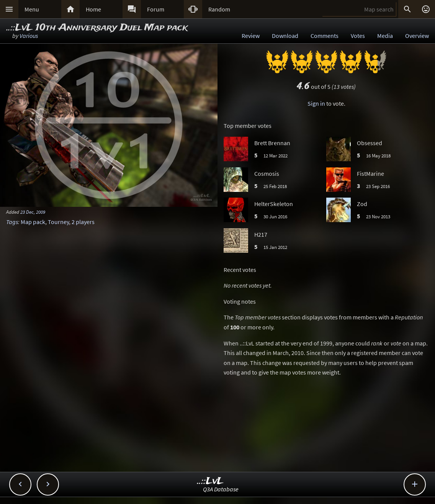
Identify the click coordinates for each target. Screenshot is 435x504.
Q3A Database (221, 489)
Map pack (33, 222)
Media (385, 36)
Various (29, 36)
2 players (83, 222)
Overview (417, 36)
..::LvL (210, 481)
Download (285, 36)
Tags (12, 222)
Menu (32, 9)
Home (93, 9)
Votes (358, 36)
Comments (325, 36)
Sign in (316, 103)
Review (251, 36)
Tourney (58, 222)
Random (219, 9)
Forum (156, 9)
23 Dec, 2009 (33, 212)
